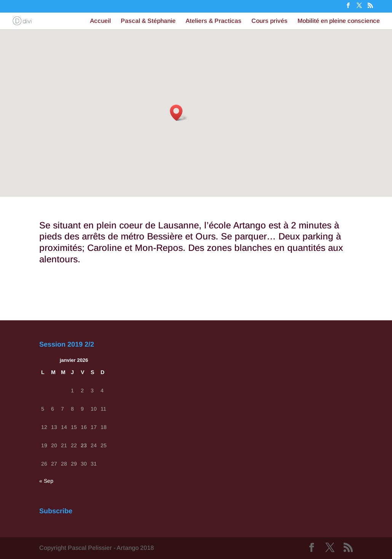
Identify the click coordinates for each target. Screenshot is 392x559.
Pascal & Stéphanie (148, 21)
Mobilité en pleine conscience (339, 21)
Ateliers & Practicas (214, 21)
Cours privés (270, 21)
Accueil (100, 21)
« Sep (46, 481)
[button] (179, 113)
